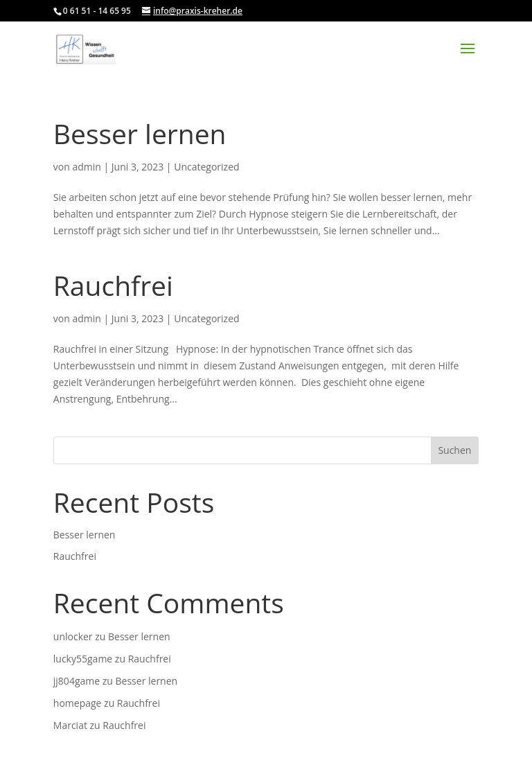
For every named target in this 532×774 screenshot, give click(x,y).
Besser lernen (140, 133)
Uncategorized (206, 167)
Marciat (70, 725)
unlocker (73, 636)
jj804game (77, 681)
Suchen (454, 450)
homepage (78, 703)
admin (86, 167)
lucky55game (83, 659)
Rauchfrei (113, 285)
